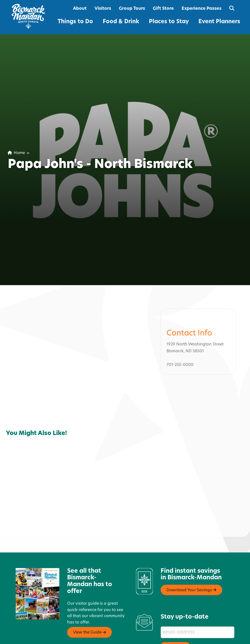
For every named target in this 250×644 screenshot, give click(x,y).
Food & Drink (121, 22)
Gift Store (163, 9)
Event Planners (219, 22)
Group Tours (132, 9)
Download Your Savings (191, 569)
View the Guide (89, 611)
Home (16, 153)
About (80, 9)
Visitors (103, 9)
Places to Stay (169, 22)
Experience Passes (202, 9)
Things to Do (75, 22)
